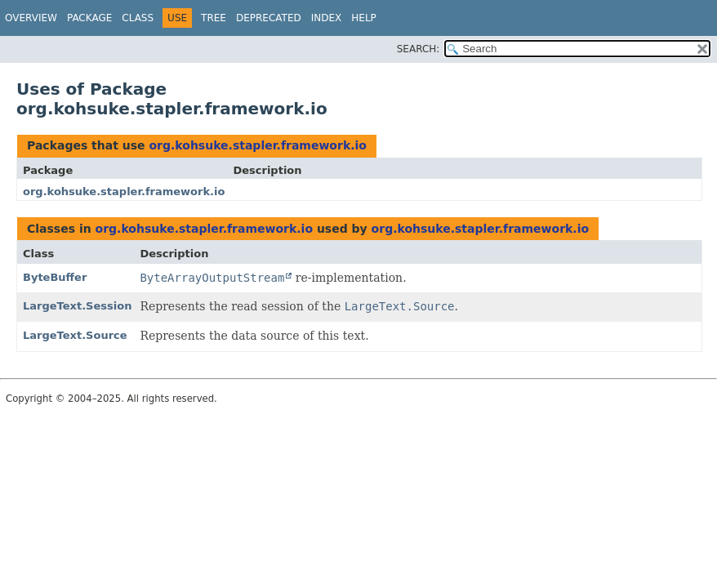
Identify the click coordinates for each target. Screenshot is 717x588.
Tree (214, 18)
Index (327, 18)
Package (89, 18)
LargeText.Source (75, 335)
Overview (31, 18)
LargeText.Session (77, 306)
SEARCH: (419, 49)
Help (364, 18)
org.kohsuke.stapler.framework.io (257, 145)
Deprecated (269, 18)
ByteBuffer (55, 277)
